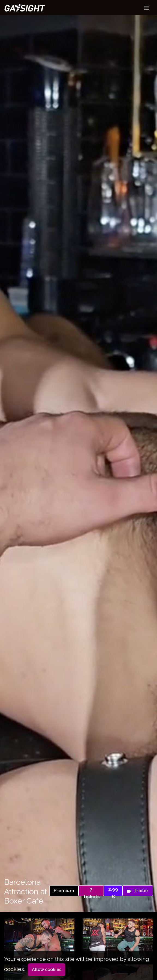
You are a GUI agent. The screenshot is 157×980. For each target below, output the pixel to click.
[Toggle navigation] (147, 8)
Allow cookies (47, 970)
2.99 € (113, 891)
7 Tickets (91, 891)
